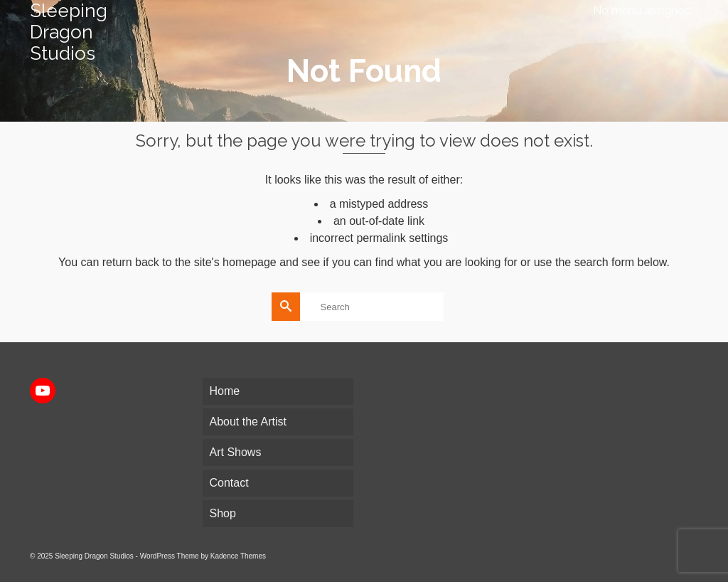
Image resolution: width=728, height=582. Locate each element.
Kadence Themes (238, 556)
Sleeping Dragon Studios (69, 32)
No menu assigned (642, 10)
